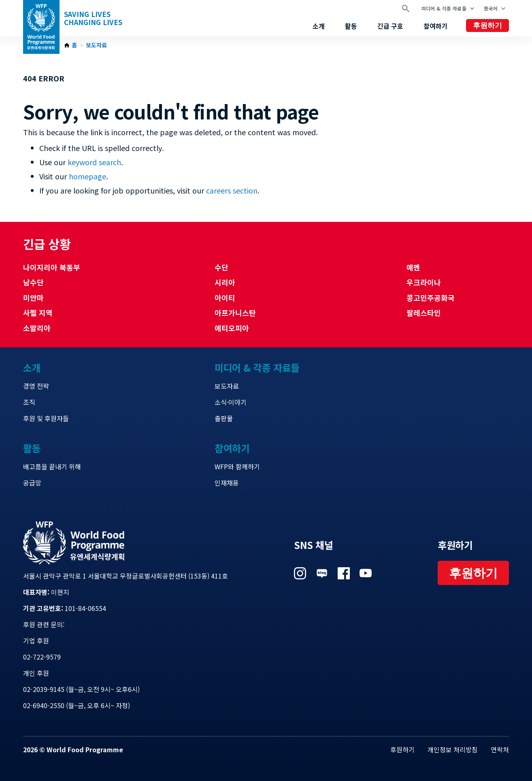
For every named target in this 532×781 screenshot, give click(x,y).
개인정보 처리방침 (453, 749)
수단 (221, 267)
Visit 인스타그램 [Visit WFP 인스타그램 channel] (300, 573)
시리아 (225, 282)
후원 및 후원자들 (46, 418)
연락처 (500, 749)
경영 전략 (36, 386)
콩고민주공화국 (431, 298)
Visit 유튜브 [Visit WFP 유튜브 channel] (366, 573)
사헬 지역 (38, 313)
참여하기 (436, 26)
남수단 (33, 282)
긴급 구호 (390, 26)
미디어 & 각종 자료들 (444, 8)
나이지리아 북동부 (52, 267)
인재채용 (227, 483)
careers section (232, 190)
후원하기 (487, 26)
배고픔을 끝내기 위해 (52, 466)
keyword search (94, 162)
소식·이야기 (231, 402)
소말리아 (37, 328)
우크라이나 (424, 282)
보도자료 (96, 45)
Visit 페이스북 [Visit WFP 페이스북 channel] (344, 573)
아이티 (225, 298)
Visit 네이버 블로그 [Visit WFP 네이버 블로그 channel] (322, 573)
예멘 (413, 267)
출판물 (224, 418)
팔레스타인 (424, 313)
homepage (87, 176)
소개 (319, 26)
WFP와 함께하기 (237, 466)
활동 (351, 26)
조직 (29, 402)
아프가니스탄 (235, 313)
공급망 (32, 483)
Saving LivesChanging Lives (93, 18)
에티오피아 (232, 328)
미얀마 (33, 298)
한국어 (491, 8)
